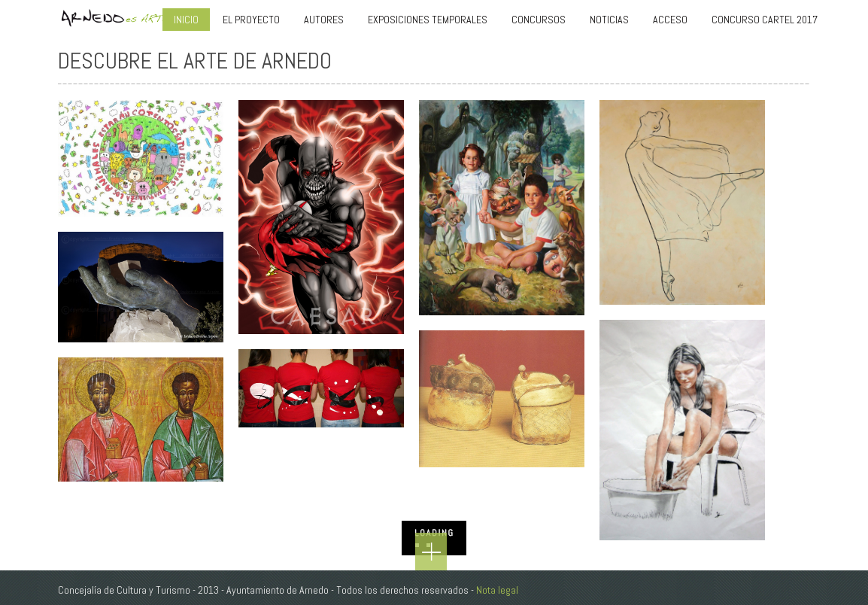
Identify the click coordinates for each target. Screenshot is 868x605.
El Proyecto (251, 20)
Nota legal (497, 590)
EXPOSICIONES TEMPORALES (428, 20)
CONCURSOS (539, 20)
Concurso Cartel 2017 (765, 20)
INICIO (186, 20)
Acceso (670, 20)
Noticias (609, 20)
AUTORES (324, 20)
